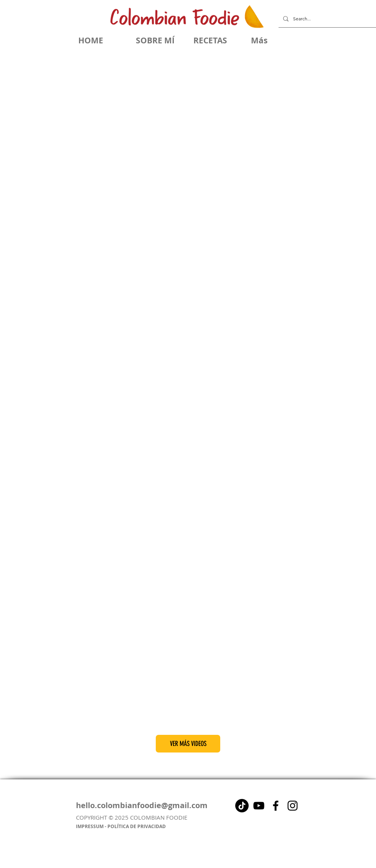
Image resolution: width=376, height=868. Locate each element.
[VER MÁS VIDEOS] (188, 744)
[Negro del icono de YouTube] (259, 806)
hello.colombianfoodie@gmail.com (142, 805)
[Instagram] (293, 806)
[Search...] (327, 19)
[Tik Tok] (242, 806)
